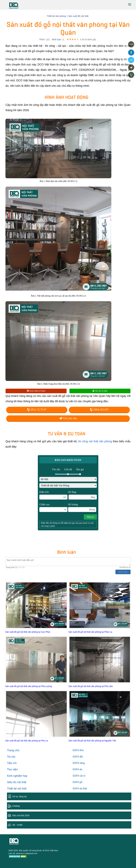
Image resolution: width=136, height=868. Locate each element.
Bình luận (57, 39)
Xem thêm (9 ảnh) (36, 391)
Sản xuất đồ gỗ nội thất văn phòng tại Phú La (26, 741)
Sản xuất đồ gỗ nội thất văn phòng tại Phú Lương (28, 686)
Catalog (16, 806)
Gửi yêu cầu (68, 418)
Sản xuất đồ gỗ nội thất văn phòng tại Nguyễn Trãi (92, 741)
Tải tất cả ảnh (100, 391)
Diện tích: (53, 495)
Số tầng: (82, 495)
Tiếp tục (90, 517)
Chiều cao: (53, 508)
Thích (42, 39)
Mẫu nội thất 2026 (21, 815)
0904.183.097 (99, 410)
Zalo (131, 60)
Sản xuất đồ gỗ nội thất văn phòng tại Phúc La (90, 632)
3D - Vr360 (17, 825)
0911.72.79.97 (37, 410)
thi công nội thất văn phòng (95, 441)
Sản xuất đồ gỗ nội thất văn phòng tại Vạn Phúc (28, 632)
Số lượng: (82, 508)
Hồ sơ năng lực (20, 796)
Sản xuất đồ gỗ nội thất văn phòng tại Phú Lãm (91, 686)
